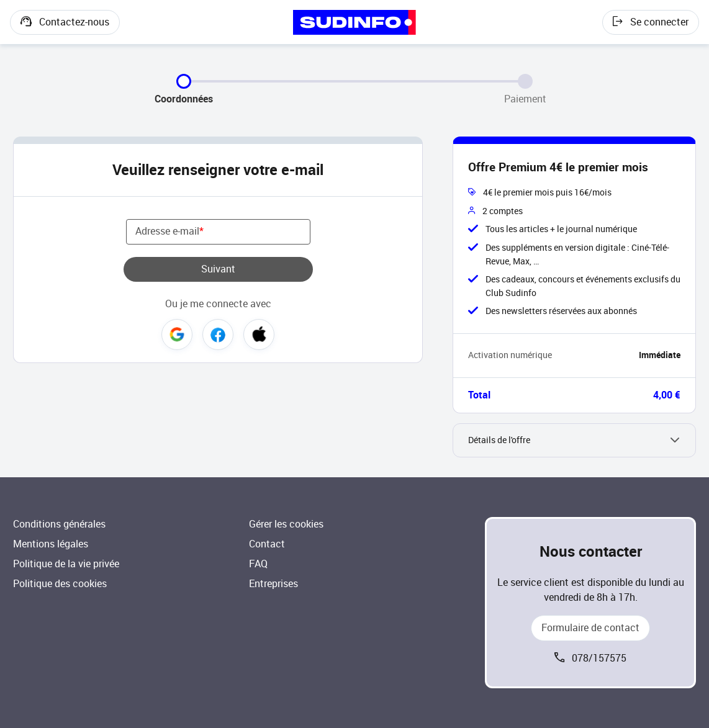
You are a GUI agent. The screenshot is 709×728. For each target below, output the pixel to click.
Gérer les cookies (286, 524)
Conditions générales (59, 524)
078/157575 (599, 658)
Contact (267, 544)
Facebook (218, 335)
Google (177, 335)
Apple (259, 335)
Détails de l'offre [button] (499, 440)
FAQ (258, 564)
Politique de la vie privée (66, 564)
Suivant (218, 269)
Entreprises (273, 584)
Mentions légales (51, 544)
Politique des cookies (60, 584)
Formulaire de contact (590, 628)
